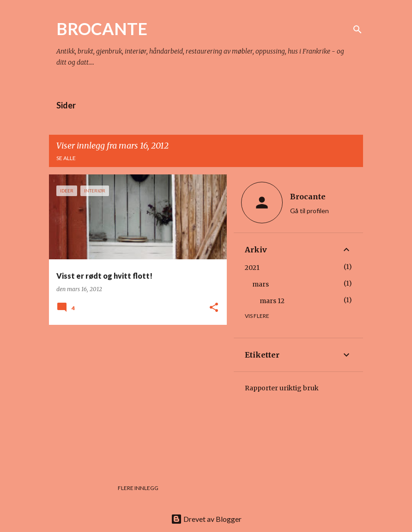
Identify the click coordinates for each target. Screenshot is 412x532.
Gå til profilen (309, 211)
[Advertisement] (134, 396)
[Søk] (357, 30)
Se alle (66, 158)
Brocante (308, 197)
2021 (252, 268)
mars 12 (272, 301)
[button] (214, 308)
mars (261, 284)
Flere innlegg (138, 488)
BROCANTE (102, 29)
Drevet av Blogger (206, 519)
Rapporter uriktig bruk (282, 388)
